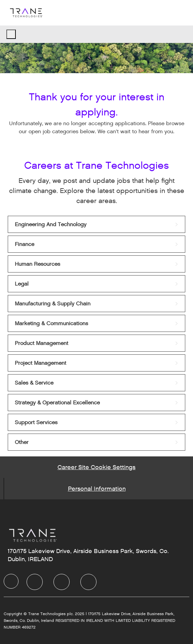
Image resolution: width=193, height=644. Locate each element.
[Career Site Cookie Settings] (96, 467)
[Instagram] (88, 582)
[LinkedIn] (35, 582)
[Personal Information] (97, 489)
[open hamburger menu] (11, 34)
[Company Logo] (26, 13)
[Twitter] (62, 582)
